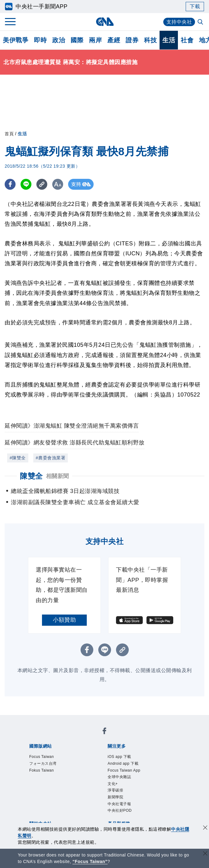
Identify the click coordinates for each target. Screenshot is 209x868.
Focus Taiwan (42, 757)
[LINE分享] (26, 184)
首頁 (9, 134)
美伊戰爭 (16, 40)
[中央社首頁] (105, 22)
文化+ (113, 784)
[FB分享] (10, 184)
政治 (59, 40)
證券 (132, 40)
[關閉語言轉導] (205, 854)
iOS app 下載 (119, 757)
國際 (77, 40)
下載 (195, 6)
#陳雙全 (18, 458)
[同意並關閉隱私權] (205, 828)
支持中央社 (179, 22)
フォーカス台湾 (43, 764)
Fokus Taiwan (42, 770)
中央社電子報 (119, 804)
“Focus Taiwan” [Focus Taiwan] (90, 861)
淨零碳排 (115, 790)
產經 (114, 40)
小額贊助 (64, 620)
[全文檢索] (201, 22)
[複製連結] (42, 184)
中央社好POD (120, 810)
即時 (40, 40)
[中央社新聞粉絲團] (104, 732)
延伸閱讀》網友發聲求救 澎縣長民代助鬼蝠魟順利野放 (75, 443)
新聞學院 (115, 797)
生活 (169, 40)
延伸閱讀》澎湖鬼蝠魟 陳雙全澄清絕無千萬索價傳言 (72, 426)
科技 (150, 40)
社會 (187, 40)
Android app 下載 (123, 764)
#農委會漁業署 (51, 458)
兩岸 (95, 40)
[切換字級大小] (58, 184)
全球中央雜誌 (119, 777)
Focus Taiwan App (124, 770)
